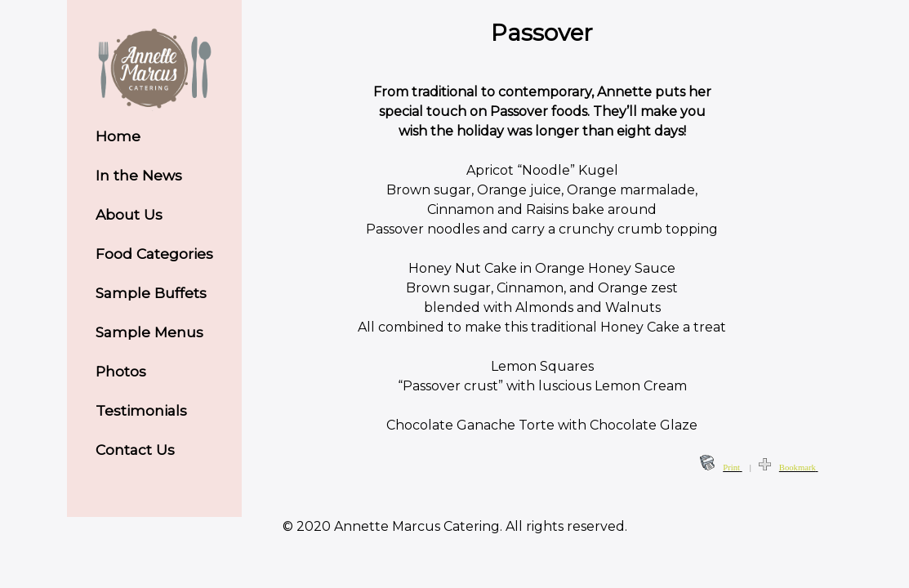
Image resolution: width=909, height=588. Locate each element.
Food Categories (154, 254)
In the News (139, 175)
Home (118, 136)
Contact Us (135, 450)
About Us (129, 214)
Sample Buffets (151, 293)
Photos (121, 371)
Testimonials (141, 410)
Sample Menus (149, 332)
